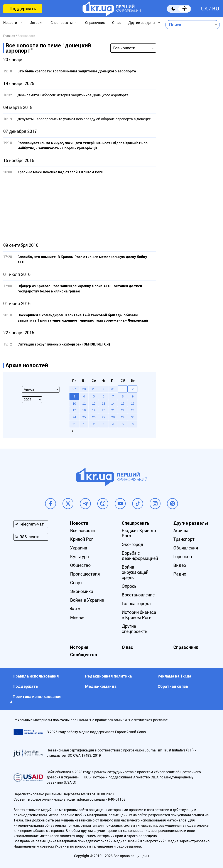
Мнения (78, 618)
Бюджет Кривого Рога (139, 533)
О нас (117, 23)
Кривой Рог (82, 539)
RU (216, 9)
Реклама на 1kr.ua (174, 676)
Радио (180, 574)
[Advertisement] (80, 209)
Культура (79, 557)
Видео (180, 565)
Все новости (82, 531)
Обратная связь (173, 686)
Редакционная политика (108, 676)
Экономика (82, 591)
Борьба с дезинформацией (140, 556)
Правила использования (36, 676)
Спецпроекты (62, 23)
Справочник (95, 23)
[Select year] (32, 400)
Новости (10, 23)
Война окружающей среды (135, 572)
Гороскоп (183, 557)
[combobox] (189, 25)
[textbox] (189, 25)
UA (204, 9)
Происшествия (85, 574)
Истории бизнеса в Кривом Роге (139, 615)
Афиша (181, 531)
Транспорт (184, 539)
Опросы (130, 586)
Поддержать (23, 9)
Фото (75, 609)
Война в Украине (87, 600)
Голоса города (136, 604)
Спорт (76, 583)
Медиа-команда (101, 686)
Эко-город (133, 544)
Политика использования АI (36, 699)
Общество (80, 565)
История (36, 23)
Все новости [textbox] (124, 48)
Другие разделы (142, 23)
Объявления (186, 548)
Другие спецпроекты (135, 629)
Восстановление (138, 595)
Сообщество (84, 655)
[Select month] (41, 389)
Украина (79, 548)
